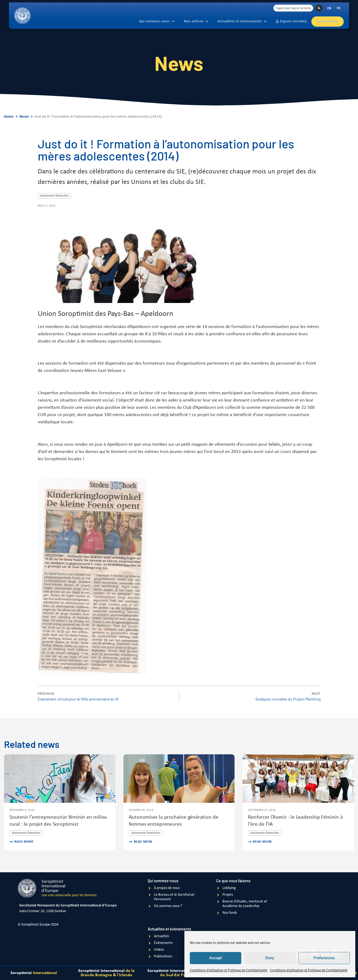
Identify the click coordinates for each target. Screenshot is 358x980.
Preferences (324, 958)
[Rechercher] (319, 8)
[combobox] (293, 8)
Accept (216, 958)
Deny (270, 958)
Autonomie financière (54, 196)
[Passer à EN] (329, 8)
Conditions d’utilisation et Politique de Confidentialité (228, 970)
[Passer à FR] (338, 8)
